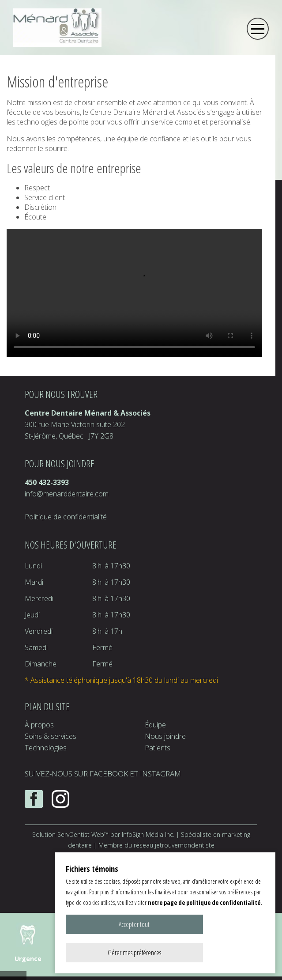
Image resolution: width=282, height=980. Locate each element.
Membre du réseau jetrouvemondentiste (156, 845)
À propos (39, 725)
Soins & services (51, 736)
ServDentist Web (81, 834)
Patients (158, 748)
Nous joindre (165, 736)
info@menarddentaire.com (67, 494)
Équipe (155, 725)
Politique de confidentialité (66, 517)
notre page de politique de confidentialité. (205, 931)
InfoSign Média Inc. (148, 834)
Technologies (46, 748)
